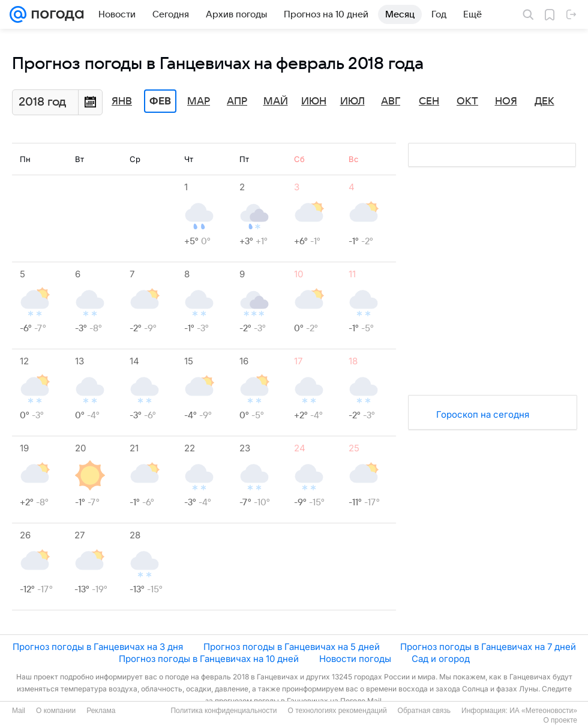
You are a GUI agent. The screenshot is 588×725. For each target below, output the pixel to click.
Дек (544, 101)
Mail (19, 711)
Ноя (506, 101)
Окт (467, 101)
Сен (429, 101)
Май (276, 101)
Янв (122, 101)
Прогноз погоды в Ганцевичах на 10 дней (209, 659)
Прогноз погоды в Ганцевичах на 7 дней (488, 647)
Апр (237, 101)
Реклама (101, 711)
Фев (160, 101)
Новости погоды (355, 659)
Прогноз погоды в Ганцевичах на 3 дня (98, 647)
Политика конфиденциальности (223, 711)
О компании (56, 711)
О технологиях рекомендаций (337, 711)
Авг (391, 101)
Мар (199, 101)
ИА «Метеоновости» (543, 711)
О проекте (560, 720)
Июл (352, 101)
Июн (314, 101)
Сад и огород (441, 659)
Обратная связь (424, 711)
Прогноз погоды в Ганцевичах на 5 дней (292, 647)
